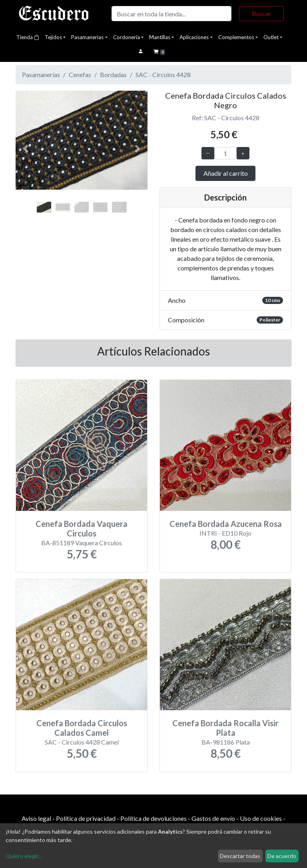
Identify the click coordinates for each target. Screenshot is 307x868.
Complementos (236, 37)
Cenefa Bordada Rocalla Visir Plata (225, 728)
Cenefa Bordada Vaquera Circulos (82, 528)
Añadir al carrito (226, 173)
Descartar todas (240, 856)
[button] (26, 149)
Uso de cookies (261, 818)
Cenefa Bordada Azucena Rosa (226, 524)
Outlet (271, 37)
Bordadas (113, 74)
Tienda (28, 37)
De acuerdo (282, 856)
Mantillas (160, 37)
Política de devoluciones (153, 818)
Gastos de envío (213, 818)
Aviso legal (36, 818)
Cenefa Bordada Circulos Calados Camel (82, 728)
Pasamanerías (87, 37)
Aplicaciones (194, 37)
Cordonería (127, 37)
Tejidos (53, 37)
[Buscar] (171, 14)
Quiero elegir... (24, 856)
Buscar (261, 13)
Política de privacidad (86, 818)
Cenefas (80, 74)
